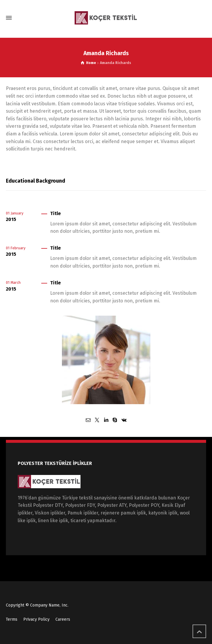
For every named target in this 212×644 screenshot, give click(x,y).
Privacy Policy (36, 619)
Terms (12, 619)
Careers (63, 619)
